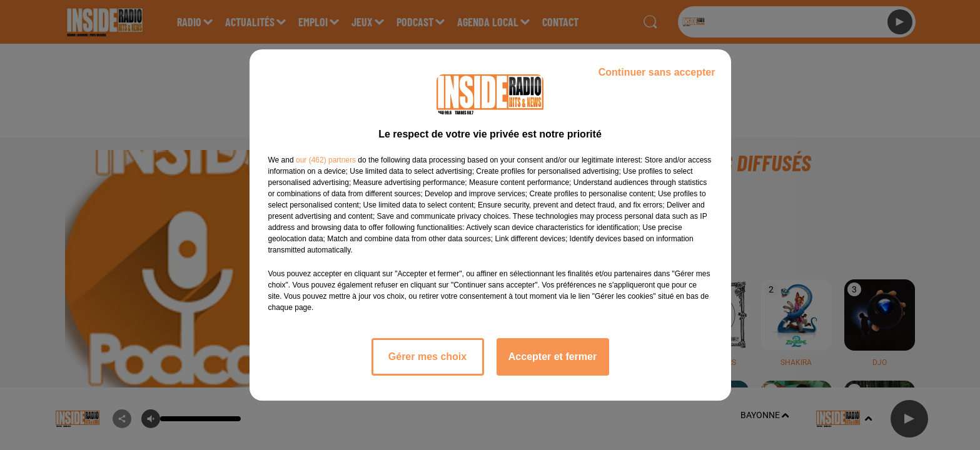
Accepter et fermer (553, 357)
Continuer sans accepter (657, 72)
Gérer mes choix (427, 357)
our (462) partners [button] (326, 160)
